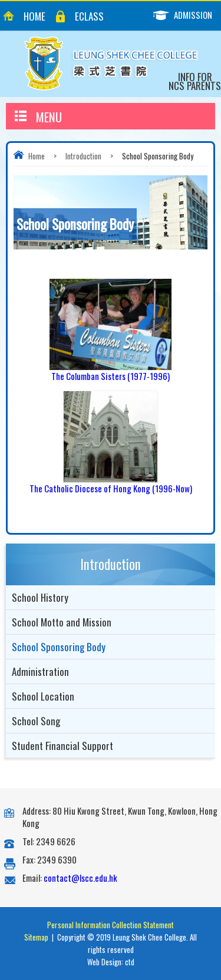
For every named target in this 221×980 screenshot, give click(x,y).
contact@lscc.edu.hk (80, 878)
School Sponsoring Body (59, 647)
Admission (187, 15)
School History (40, 597)
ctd (130, 962)
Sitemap (36, 937)
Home (34, 16)
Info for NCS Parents (195, 81)
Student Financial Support (62, 746)
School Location (43, 696)
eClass (89, 16)
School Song (36, 721)
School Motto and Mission (62, 622)
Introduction (83, 156)
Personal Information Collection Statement (111, 925)
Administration (40, 671)
